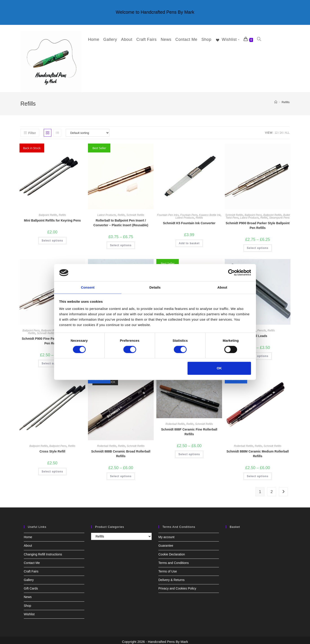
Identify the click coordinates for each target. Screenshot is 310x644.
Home (28, 534)
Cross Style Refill (52, 449)
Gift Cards (31, 586)
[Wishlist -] (225, 39)
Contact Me (32, 560)
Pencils (262, 328)
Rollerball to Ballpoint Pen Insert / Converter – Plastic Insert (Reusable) (121, 220)
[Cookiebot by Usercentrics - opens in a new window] (231, 272)
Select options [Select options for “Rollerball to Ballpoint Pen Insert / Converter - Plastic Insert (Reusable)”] (121, 243)
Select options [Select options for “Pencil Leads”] (258, 353)
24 (281, 130)
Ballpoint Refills (48, 212)
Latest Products (107, 212)
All (287, 130)
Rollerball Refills (107, 443)
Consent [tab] (88, 287)
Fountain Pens (189, 212)
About (28, 543)
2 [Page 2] (272, 489)
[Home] (276, 99)
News (28, 594)
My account (166, 534)
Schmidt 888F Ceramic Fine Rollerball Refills (189, 429)
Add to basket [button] (189, 241)
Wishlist (29, 611)
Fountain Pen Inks (168, 212)
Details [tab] (155, 287)
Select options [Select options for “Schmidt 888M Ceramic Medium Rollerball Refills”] (258, 474)
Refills (286, 99)
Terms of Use (168, 569)
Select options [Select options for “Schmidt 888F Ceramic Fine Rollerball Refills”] (189, 452)
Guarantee (166, 543)
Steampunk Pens (279, 215)
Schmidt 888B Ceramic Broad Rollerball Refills (121, 451)
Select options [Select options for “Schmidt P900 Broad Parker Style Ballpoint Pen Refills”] (258, 245)
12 (276, 130)
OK (219, 368)
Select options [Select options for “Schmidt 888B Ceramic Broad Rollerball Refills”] (121, 474)
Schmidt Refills (135, 212)
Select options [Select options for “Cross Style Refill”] (52, 469)
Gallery (29, 577)
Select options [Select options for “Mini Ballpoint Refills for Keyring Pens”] (52, 238)
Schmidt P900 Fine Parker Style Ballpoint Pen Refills (52, 338)
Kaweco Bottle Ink (210, 212)
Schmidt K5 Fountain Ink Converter (189, 220)
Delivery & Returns (171, 577)
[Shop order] (88, 130)
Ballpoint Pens (253, 212)
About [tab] (222, 287)
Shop (27, 603)
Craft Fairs (31, 569)
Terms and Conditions (174, 560)
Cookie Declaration (172, 551)
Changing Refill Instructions (43, 551)
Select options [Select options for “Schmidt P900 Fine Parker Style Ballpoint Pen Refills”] (52, 361)
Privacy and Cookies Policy (177, 586)
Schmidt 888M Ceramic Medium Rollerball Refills (258, 451)
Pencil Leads (258, 333)
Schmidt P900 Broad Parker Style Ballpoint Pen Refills (258, 223)
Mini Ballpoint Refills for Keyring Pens (52, 218)
